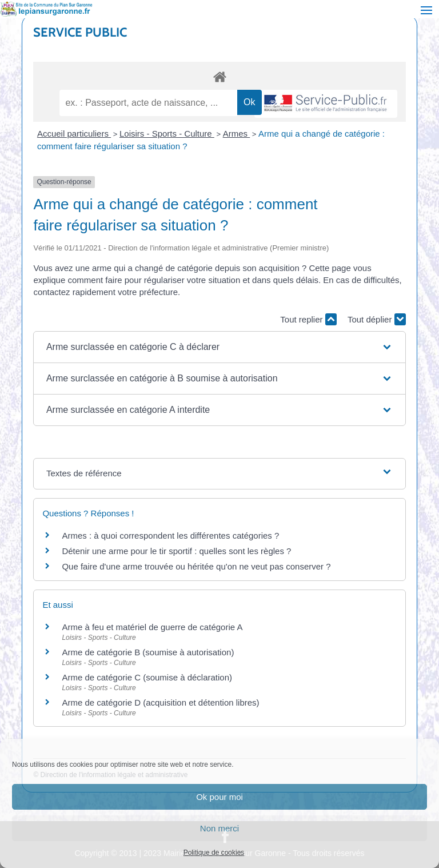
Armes (237, 134)
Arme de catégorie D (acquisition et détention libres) (160, 702)
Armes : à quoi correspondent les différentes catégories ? (170, 535)
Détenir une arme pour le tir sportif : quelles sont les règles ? (176, 551)
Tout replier (308, 319)
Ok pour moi (219, 797)
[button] (219, 347)
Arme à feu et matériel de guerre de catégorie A (152, 627)
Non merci (219, 828)
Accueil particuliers (74, 134)
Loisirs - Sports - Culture (167, 134)
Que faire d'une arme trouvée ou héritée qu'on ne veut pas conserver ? (196, 566)
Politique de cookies (214, 853)
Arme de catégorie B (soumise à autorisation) (148, 652)
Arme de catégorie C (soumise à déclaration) (147, 677)
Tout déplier (377, 319)
